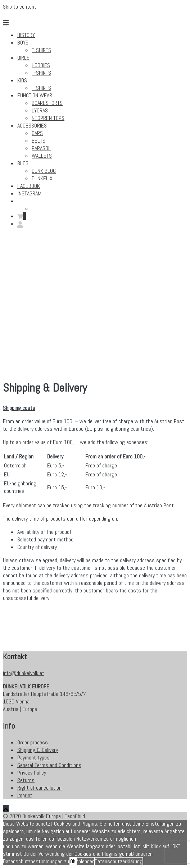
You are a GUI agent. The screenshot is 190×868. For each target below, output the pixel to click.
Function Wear (35, 95)
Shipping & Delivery (38, 750)
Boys (23, 43)
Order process (33, 742)
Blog (23, 163)
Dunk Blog (44, 171)
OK (73, 861)
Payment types (33, 758)
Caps (37, 133)
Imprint (25, 795)
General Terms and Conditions (49, 765)
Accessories (32, 126)
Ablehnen (85, 861)
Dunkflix (42, 178)
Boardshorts (47, 103)
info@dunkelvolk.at (24, 673)
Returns (26, 780)
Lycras (40, 110)
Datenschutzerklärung (119, 861)
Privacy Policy (32, 773)
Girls (23, 58)
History (26, 35)
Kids (22, 80)
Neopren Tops (48, 118)
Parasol (41, 148)
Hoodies (41, 65)
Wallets (42, 156)
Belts (39, 141)
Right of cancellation (39, 788)
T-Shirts (41, 50)
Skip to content (20, 7)
